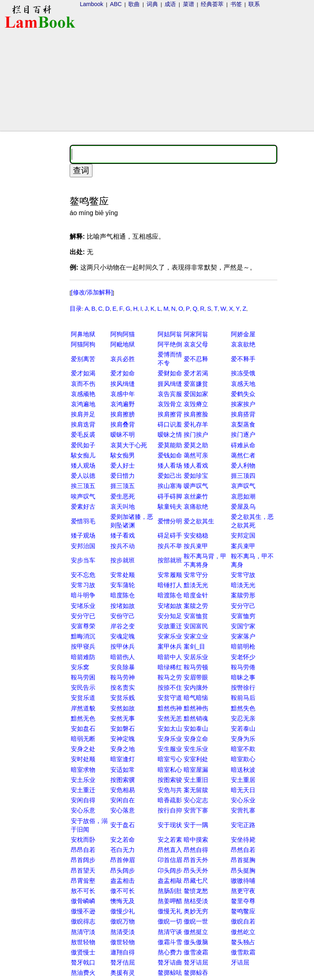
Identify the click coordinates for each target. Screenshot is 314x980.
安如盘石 (83, 728)
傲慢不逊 (83, 911)
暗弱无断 (83, 739)
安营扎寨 (243, 810)
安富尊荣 (83, 626)
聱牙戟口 (83, 962)
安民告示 (83, 687)
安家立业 (196, 636)
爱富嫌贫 (196, 384)
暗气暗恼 (196, 698)
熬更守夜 (243, 891)
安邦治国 (83, 546)
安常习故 (83, 585)
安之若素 (170, 840)
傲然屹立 (243, 932)
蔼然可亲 (196, 455)
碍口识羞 (170, 424)
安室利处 (196, 759)
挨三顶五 (83, 486)
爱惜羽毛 (83, 521)
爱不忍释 (196, 359)
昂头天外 (196, 870)
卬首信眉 (170, 860)
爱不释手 (243, 359)
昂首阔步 (83, 860)
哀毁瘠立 (196, 404)
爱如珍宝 (196, 476)
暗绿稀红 (170, 667)
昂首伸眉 (123, 860)
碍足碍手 (170, 535)
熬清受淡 (123, 932)
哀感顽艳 (83, 394)
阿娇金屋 (243, 334)
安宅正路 (243, 825)
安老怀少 (243, 657)
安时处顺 (83, 759)
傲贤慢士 (83, 952)
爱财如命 (170, 373)
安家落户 (243, 636)
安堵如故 (170, 606)
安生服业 (170, 749)
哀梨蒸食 (243, 424)
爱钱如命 (170, 455)
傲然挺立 (196, 932)
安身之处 (83, 749)
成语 (170, 4)
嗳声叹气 (196, 486)
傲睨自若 (243, 921)
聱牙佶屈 (123, 962)
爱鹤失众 (243, 394)
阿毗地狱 (123, 344)
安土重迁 (83, 790)
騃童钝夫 (170, 506)
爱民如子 (83, 445)
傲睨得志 (83, 921)
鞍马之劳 (170, 677)
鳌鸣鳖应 (243, 911)
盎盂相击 (123, 881)
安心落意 (123, 810)
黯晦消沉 (83, 636)
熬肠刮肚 (170, 891)
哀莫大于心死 (129, 445)
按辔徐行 (243, 687)
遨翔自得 (123, 952)
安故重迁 (170, 626)
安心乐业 (243, 800)
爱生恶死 (123, 496)
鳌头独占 (243, 942)
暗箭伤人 (123, 657)
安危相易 (123, 790)
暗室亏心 (170, 759)
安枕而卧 (83, 840)
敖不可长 (83, 891)
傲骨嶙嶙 (83, 901)
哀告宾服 (170, 394)
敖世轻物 (83, 942)
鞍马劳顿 (196, 667)
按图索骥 (123, 780)
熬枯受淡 (196, 901)
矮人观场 (83, 465)
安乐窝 (80, 667)
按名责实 (123, 687)
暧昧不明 (123, 434)
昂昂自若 (83, 850)
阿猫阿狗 (83, 344)
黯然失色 (243, 708)
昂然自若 (243, 850)
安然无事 (123, 718)
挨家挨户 (243, 404)
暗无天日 (243, 790)
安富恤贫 (196, 616)
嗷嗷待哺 (243, 881)
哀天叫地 (123, 506)
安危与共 (170, 790)
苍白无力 (123, 850)
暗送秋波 (243, 770)
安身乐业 (170, 739)
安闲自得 (83, 800)
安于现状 (170, 825)
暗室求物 (83, 770)
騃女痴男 (123, 455)
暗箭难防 (83, 657)
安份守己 (123, 616)
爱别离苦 (83, 359)
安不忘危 (83, 575)
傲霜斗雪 (170, 942)
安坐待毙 (243, 840)
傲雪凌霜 (196, 952)
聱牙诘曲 (170, 962)
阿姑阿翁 (170, 334)
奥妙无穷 (196, 911)
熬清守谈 (170, 932)
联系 (254, 4)
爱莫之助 (196, 445)
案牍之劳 (196, 606)
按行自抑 (170, 810)
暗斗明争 (83, 595)
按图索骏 (170, 780)
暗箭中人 (170, 657)
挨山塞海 (170, 486)
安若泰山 (243, 728)
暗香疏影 (170, 800)
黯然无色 (83, 718)
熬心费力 (170, 952)
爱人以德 (83, 476)
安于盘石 (123, 825)
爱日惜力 (123, 476)
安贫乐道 (83, 698)
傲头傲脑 (196, 942)
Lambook (92, 4)
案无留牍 (196, 790)
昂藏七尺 (196, 881)
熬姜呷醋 (170, 901)
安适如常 (123, 770)
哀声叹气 (243, 486)
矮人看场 (170, 465)
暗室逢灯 (123, 759)
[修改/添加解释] (92, 292)
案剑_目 (194, 646)
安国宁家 (243, 626)
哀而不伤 (83, 384)
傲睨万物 (123, 921)
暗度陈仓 (123, 595)
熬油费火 (83, 972)
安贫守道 (170, 698)
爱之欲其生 (199, 521)
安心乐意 (83, 810)
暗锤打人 (170, 585)
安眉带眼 (196, 677)
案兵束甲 (243, 546)
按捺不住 (170, 687)
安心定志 (196, 800)
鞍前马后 (243, 698)
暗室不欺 (243, 749)
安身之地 (123, 749)
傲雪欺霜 (243, 952)
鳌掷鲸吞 (196, 972)
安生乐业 (196, 749)
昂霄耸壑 (83, 881)
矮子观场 (83, 535)
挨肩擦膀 (123, 414)
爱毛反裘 (83, 434)
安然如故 (123, 708)
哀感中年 (123, 394)
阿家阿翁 (196, 334)
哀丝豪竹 (196, 496)
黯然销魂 (196, 718)
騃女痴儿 (83, 455)
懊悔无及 (123, 901)
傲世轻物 (123, 942)
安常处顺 (123, 575)
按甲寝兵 (83, 646)
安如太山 (170, 728)
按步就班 (123, 560)
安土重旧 (196, 780)
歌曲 (134, 4)
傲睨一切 (170, 921)
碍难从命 (243, 445)
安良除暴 (123, 667)
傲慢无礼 (170, 911)
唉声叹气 (83, 496)
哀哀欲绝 (243, 344)
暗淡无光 (243, 585)
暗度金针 (196, 595)
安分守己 (243, 606)
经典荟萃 (212, 4)
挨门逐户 (243, 434)
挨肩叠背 (123, 424)
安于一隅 (196, 825)
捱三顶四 (243, 476)
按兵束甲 (196, 546)
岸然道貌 (83, 708)
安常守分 (196, 575)
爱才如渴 (83, 373)
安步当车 (83, 560)
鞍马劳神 (123, 677)
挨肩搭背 (243, 414)
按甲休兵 (123, 646)
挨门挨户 (196, 434)
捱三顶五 (123, 486)
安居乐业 (196, 657)
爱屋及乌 (243, 506)
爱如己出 (170, 476)
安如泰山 (196, 728)
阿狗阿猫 (123, 334)
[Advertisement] (34, 263)
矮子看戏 (123, 535)
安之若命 (123, 840)
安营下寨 (196, 810)
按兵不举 (170, 546)
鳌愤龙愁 (196, 891)
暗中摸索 (196, 840)
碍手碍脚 (170, 496)
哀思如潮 (243, 496)
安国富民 (196, 626)
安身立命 (196, 739)
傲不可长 (123, 891)
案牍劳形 (243, 595)
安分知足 (170, 616)
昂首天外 (196, 860)
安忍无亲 (243, 718)
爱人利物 (243, 465)
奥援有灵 (123, 972)
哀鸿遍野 (123, 404)
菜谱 (189, 4)
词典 (152, 4)
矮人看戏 (196, 465)
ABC (116, 4)
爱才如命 (123, 373)
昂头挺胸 (243, 870)
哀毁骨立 (170, 404)
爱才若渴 (196, 373)
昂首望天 (83, 870)
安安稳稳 (196, 535)
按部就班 (170, 560)
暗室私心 (170, 770)
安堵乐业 (83, 606)
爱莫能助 (170, 445)
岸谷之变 (123, 626)
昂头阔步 (123, 870)
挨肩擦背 (170, 414)
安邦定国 (243, 535)
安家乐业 (170, 636)
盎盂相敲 (170, 881)
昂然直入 (170, 850)
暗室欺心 (243, 759)
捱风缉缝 (170, 384)
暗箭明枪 (243, 646)
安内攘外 (196, 687)
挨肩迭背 (83, 424)
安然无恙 (170, 718)
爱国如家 (196, 394)
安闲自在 (123, 800)
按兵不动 (123, 546)
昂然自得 (196, 850)
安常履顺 (170, 575)
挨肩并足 (83, 414)
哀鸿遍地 (83, 404)
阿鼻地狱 (83, 334)
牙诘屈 (240, 962)
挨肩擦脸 (196, 414)
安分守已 (83, 616)
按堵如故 (123, 606)
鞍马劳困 (83, 677)
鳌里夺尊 (243, 901)
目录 (76, 308)
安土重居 (243, 780)
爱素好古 (83, 506)
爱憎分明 (170, 521)
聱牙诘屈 (196, 962)
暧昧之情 (170, 434)
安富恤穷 (243, 616)
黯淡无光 (196, 585)
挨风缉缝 (123, 384)
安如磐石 (123, 728)
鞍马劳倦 (243, 667)
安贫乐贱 (123, 698)
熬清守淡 (83, 932)
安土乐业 (83, 780)
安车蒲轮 (123, 585)
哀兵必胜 (123, 359)
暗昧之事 (243, 677)
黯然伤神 (170, 708)
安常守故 (243, 575)
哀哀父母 (196, 344)
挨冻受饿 (243, 373)
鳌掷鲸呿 (170, 972)
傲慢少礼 (123, 911)
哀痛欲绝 (196, 506)
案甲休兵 (170, 646)
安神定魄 (123, 739)
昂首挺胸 (243, 860)
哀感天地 (243, 384)
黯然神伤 (196, 708)
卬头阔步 (170, 870)
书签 (236, 4)
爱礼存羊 (196, 424)
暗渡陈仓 (170, 595)
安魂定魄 (123, 636)
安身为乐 (243, 739)
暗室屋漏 (196, 770)
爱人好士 (123, 465)
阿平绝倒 (170, 344)
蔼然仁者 (243, 455)
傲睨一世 (196, 921)
